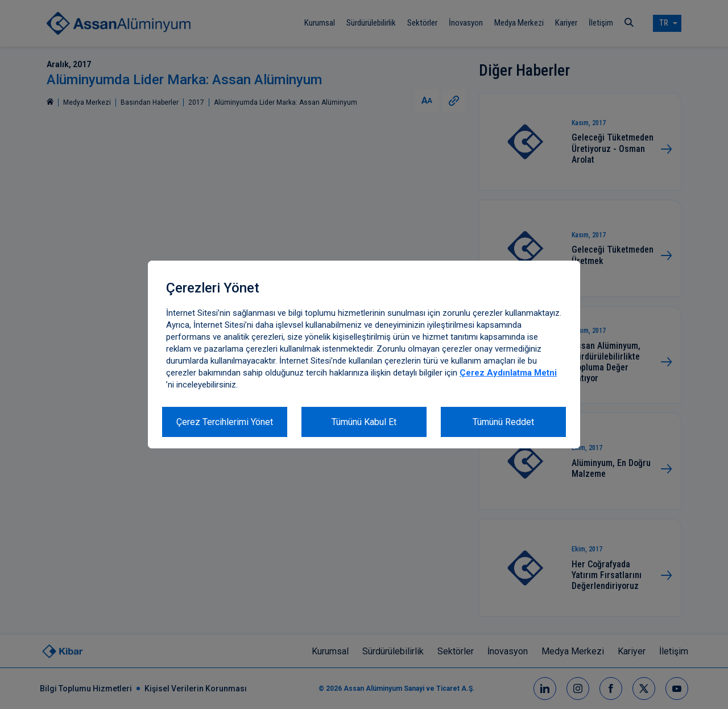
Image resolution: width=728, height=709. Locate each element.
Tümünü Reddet (503, 422)
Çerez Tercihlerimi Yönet (225, 422)
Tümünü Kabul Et (364, 422)
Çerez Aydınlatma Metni (508, 373)
